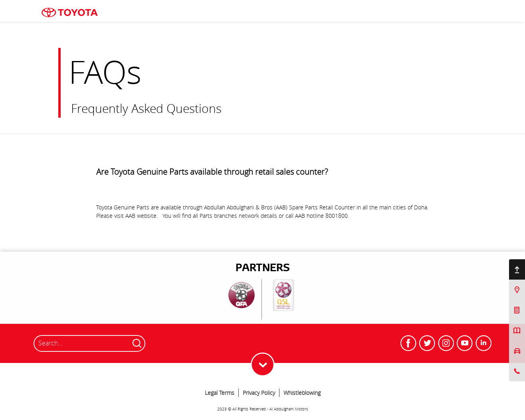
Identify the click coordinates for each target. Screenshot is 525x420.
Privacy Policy (259, 393)
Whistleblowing (302, 393)
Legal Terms (220, 393)
